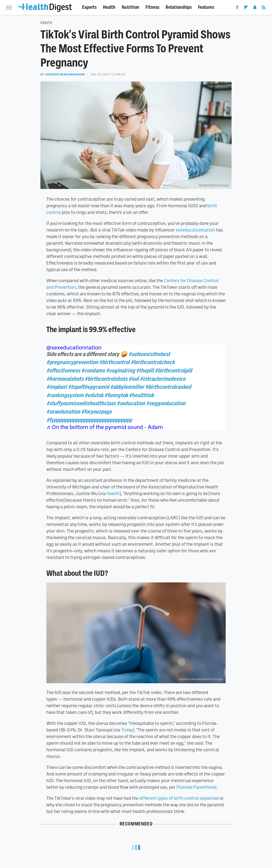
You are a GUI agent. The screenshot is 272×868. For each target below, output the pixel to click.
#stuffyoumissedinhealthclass (81, 403)
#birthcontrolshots (106, 379)
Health (109, 7)
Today (127, 730)
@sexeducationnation (74, 347)
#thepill (145, 370)
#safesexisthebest (149, 354)
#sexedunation (63, 412)
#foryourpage (96, 412)
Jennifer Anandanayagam (65, 74)
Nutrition (130, 7)
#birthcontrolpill (173, 370)
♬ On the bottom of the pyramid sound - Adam (105, 427)
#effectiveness (63, 370)
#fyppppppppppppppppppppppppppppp (89, 420)
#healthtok (141, 395)
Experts (89, 7)
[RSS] (264, 8)
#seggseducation (166, 403)
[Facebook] (237, 8)
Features (206, 7)
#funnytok (116, 395)
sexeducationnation (195, 230)
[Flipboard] (246, 8)
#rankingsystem (65, 395)
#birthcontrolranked (168, 387)
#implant (57, 387)
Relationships (179, 7)
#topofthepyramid (88, 387)
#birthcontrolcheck (153, 362)
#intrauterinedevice (163, 379)
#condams (93, 370)
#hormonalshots (65, 379)
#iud (134, 379)
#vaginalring (120, 370)
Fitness (152, 7)
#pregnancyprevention (72, 362)
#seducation (131, 403)
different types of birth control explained (179, 798)
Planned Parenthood (196, 787)
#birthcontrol (114, 362)
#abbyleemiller (127, 387)
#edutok (94, 395)
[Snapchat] (255, 8)
